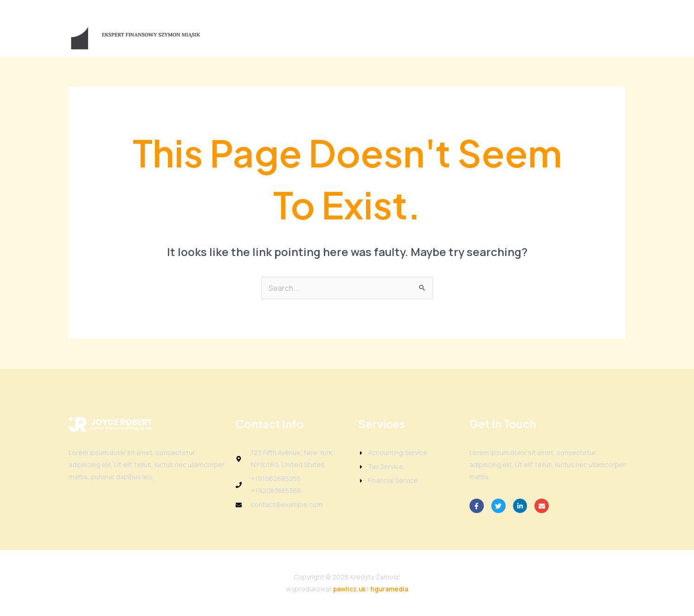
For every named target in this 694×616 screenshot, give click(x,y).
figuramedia (389, 589)
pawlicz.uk (349, 589)
